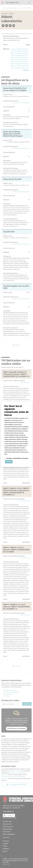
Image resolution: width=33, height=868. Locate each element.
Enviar (9, 462)
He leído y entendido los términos (17, 458)
